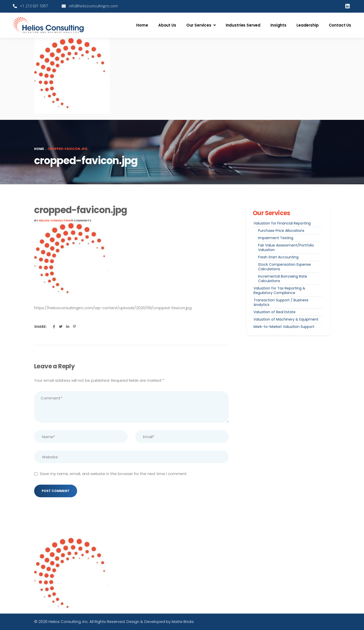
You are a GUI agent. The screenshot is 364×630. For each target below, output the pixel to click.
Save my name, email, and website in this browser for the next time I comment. (113, 474)
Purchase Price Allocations (281, 231)
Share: (40, 327)
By (53, 220)
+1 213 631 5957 (34, 6)
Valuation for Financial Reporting (282, 223)
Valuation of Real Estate (275, 312)
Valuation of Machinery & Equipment (286, 319)
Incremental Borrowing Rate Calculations (283, 279)
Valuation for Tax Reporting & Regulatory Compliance (279, 290)
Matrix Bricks (183, 622)
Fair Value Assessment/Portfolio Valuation (286, 247)
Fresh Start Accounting (278, 257)
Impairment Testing (276, 238)
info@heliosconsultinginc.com (94, 6)
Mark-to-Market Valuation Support (284, 327)
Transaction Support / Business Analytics (281, 302)
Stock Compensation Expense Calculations (285, 267)
